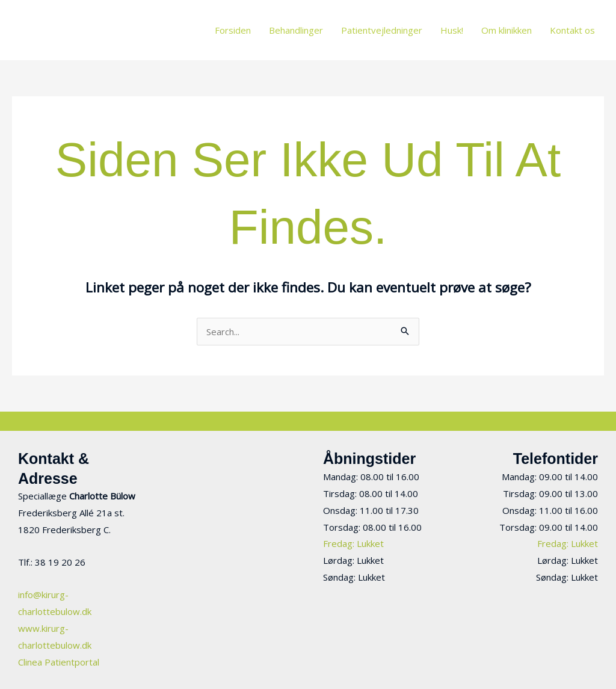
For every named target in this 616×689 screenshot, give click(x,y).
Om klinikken (507, 30)
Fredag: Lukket (353, 543)
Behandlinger (296, 30)
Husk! (452, 30)
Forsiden (233, 30)
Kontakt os (572, 30)
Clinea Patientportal (59, 662)
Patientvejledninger (382, 30)
